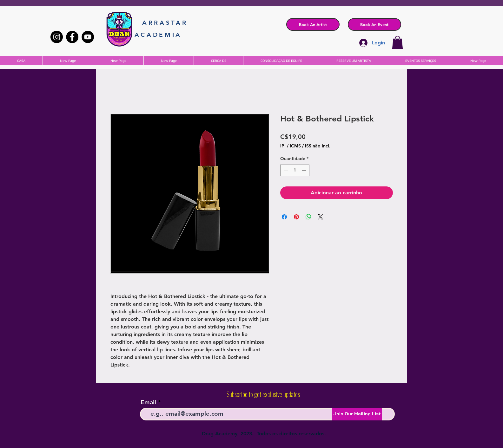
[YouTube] (88, 37)
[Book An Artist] (313, 24)
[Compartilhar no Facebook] (284, 217)
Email (148, 402)
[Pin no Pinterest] (296, 217)
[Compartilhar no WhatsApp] (308, 217)
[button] (374, 24)
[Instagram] (57, 37)
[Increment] (304, 170)
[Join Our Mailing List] (357, 414)
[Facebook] (72, 37)
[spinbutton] (295, 170)
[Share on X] (321, 217)
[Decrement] (285, 170)
